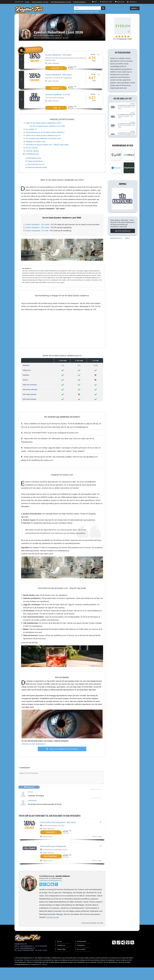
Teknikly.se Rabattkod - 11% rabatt (52, 2)
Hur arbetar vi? (31, 140)
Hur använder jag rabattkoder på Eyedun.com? (43, 150)
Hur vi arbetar (80, 962)
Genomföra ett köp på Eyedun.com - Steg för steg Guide (47, 156)
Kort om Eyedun (32, 159)
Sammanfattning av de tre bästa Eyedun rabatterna (45, 144)
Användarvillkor (81, 954)
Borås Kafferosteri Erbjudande (53, 858)
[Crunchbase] (119, 955)
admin (50, 873)
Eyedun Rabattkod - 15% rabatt (58, 55)
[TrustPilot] (123, 955)
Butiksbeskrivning (34, 169)
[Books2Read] (49, 897)
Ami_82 (30, 803)
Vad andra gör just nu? (36, 176)
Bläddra (135, 8)
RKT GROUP (43, 977)
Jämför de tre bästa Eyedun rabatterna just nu (43, 147)
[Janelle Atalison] (29, 895)
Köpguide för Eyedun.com (35, 153)
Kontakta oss (60, 958)
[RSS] (132, 955)
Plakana (97, 12)
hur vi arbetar (61, 294)
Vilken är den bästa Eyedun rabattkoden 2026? (43, 134)
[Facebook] (45, 897)
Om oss (58, 954)
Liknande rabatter (32, 162)
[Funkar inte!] (72, 67)
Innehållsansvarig (32, 165)
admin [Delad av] (50, 848)
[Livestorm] (56, 897)
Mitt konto (132, 2)
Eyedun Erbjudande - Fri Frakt (58, 102)
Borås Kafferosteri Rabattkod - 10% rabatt (72, 2)
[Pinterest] (128, 955)
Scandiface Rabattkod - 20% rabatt (33, 2)
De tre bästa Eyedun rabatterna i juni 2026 (49, 137)
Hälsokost (25, 755)
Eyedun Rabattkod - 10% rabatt (58, 78)
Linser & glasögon (37, 755)
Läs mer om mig (53, 930)
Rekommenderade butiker (37, 179)
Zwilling (92, 12)
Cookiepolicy (80, 958)
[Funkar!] (70, 67)
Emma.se (79, 12)
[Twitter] (114, 955)
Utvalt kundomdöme (35, 172)
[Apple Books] (53, 897)
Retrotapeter (86, 12)
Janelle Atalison (45, 38)
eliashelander (32, 812)
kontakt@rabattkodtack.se (23, 977)
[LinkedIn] (41, 897)
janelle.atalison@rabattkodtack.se (50, 893)
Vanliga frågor (60, 962)
